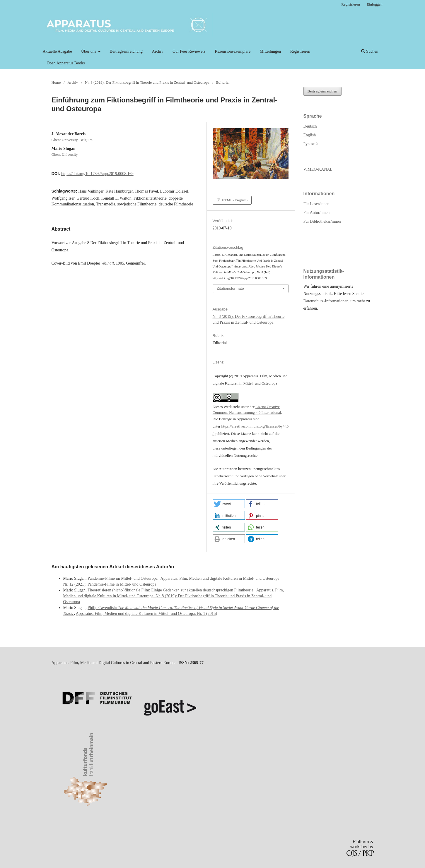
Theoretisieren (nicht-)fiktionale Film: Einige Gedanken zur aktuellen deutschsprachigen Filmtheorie (171, 590)
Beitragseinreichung (126, 51)
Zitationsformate (230, 288)
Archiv (158, 51)
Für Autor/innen (317, 213)
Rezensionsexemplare (233, 51)
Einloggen (375, 4)
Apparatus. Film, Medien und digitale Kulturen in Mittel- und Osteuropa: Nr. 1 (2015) (147, 614)
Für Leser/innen (316, 204)
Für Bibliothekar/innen (322, 221)
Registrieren (300, 51)
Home (56, 82)
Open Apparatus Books (66, 63)
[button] (229, 504)
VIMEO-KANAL (318, 169)
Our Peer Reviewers (189, 51)
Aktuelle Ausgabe (57, 51)
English (310, 135)
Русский (311, 144)
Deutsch (310, 126)
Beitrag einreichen (322, 91)
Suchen (370, 51)
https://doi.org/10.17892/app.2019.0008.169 (97, 174)
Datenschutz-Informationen (326, 301)
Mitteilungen (270, 51)
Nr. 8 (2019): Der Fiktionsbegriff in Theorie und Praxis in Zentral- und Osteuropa (147, 82)
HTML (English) (234, 200)
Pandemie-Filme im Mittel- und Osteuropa (123, 578)
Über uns (89, 51)
